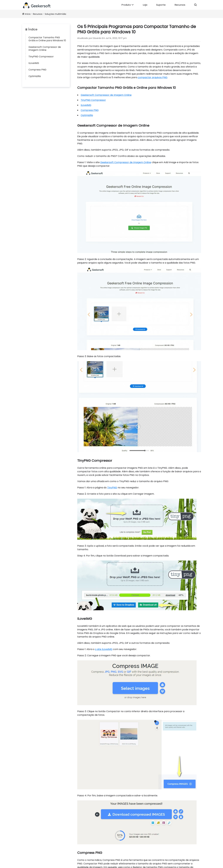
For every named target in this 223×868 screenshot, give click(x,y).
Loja (145, 5)
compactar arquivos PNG (153, 77)
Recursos (180, 5)
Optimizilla (35, 76)
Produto (128, 5)
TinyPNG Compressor (41, 57)
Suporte (161, 5)
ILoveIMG (34, 63)
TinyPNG (112, 488)
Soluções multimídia (55, 14)
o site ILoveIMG (104, 649)
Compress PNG (37, 70)
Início (28, 14)
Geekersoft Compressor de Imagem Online (45, 48)
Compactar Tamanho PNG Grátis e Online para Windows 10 (47, 39)
